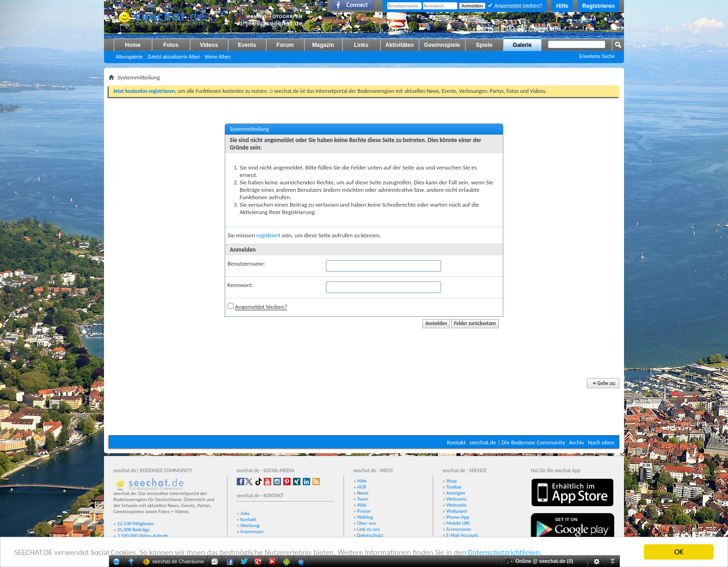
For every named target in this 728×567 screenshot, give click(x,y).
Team (363, 499)
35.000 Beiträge (133, 530)
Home (133, 45)
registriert (268, 235)
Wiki (362, 505)
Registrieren (598, 6)
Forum (285, 45)
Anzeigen (456, 493)
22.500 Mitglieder (136, 524)
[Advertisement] (364, 407)
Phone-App (458, 517)
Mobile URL (458, 523)
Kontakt (456, 442)
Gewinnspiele (442, 45)
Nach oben (601, 442)
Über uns (367, 523)
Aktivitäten (400, 45)
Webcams (456, 499)
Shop (451, 481)
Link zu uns (368, 529)
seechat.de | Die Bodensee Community (517, 442)
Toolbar (454, 487)
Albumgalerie (129, 57)
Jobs (245, 513)
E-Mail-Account (462, 535)
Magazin (323, 45)
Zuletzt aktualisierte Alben (174, 57)
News (363, 493)
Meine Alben (218, 57)
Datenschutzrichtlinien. (505, 552)
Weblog (365, 517)
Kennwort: (240, 285)
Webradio (456, 505)
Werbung (250, 525)
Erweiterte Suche (597, 56)
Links (361, 45)
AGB (361, 487)
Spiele (484, 45)
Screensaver (459, 529)
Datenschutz (370, 535)
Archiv (576, 442)
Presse (364, 511)
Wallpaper (457, 511)
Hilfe (562, 6)
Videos (209, 45)
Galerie (522, 45)
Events (247, 45)
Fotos (171, 45)
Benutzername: (246, 264)
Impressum (252, 531)
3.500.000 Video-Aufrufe (143, 536)
